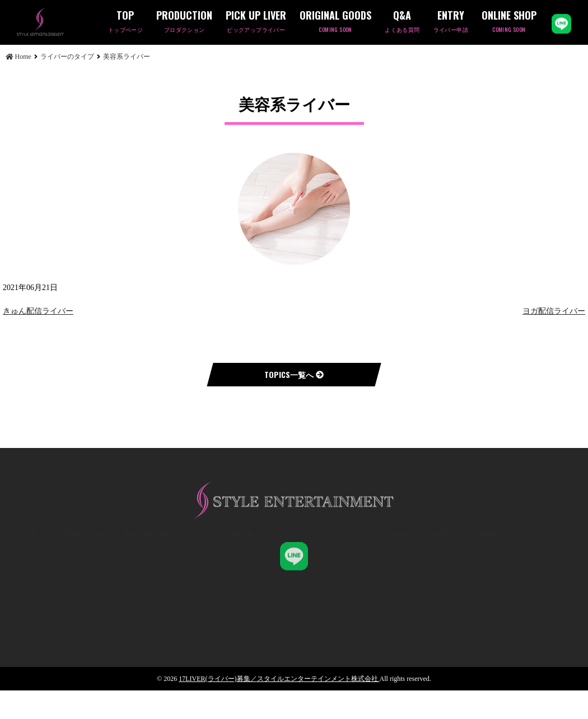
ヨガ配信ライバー (554, 311)
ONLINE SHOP (509, 22)
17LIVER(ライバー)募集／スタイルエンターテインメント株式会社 (279, 679)
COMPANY (489, 568)
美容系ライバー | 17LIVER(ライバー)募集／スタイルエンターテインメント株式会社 (59, 22)
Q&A (402, 22)
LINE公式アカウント (561, 24)
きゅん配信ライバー (38, 311)
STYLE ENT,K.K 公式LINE (294, 544)
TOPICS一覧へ (294, 374)
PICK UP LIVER (256, 22)
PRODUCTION (184, 22)
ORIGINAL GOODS (335, 22)
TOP (125, 22)
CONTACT (442, 568)
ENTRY (451, 22)
